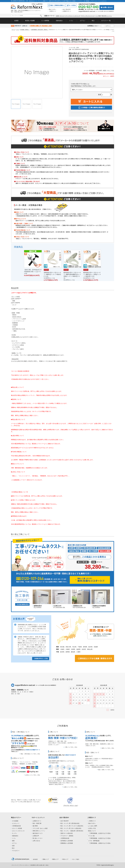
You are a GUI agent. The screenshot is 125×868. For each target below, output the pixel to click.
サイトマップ (15, 865)
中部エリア (65, 859)
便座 (13, 841)
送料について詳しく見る (108, 748)
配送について (92, 831)
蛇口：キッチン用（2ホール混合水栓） (71, 828)
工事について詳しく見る (71, 747)
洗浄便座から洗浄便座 (67, 841)
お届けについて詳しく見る (70, 787)
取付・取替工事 (37, 823)
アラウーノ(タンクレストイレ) (88, 16)
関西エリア (55, 859)
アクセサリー (16, 851)
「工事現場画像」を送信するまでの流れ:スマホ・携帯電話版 (100, 840)
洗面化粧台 (59, 21)
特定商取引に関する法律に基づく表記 (39, 865)
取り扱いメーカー (38, 838)
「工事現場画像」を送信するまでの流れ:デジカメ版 (100, 835)
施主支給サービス (38, 833)
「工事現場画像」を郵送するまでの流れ (99, 843)
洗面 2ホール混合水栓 (67, 833)
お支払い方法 (92, 828)
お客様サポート (67, 11)
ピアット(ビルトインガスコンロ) (73, 16)
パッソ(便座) (98, 16)
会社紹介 (35, 859)
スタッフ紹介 (76, 859)
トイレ (71, 21)
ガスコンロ (62, 16)
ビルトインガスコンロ (18, 831)
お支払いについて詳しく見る (33, 775)
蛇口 (93, 21)
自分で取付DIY (67, 9)
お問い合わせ (36, 841)
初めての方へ (52, 9)
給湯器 (58, 16)
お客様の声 (36, 836)
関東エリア (46, 859)
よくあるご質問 (93, 826)
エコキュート (16, 823)
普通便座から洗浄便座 (67, 843)
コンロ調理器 (45, 21)
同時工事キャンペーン (107, 16)
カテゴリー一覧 (106, 21)
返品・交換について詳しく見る (106, 770)
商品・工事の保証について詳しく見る (30, 754)
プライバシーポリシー (24, 865)
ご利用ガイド (52, 11)
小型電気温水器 (16, 826)
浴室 (13, 846)
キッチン (15, 833)
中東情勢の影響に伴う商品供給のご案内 (41, 26)
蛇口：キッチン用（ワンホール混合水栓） (72, 826)
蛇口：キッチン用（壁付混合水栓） (70, 823)
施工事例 (35, 826)
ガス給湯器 (15, 821)
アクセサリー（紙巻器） (67, 836)
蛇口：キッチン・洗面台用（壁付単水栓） (72, 831)
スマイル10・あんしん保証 (40, 828)
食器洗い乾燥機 (30, 21)
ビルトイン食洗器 (17, 828)
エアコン (83, 21)
